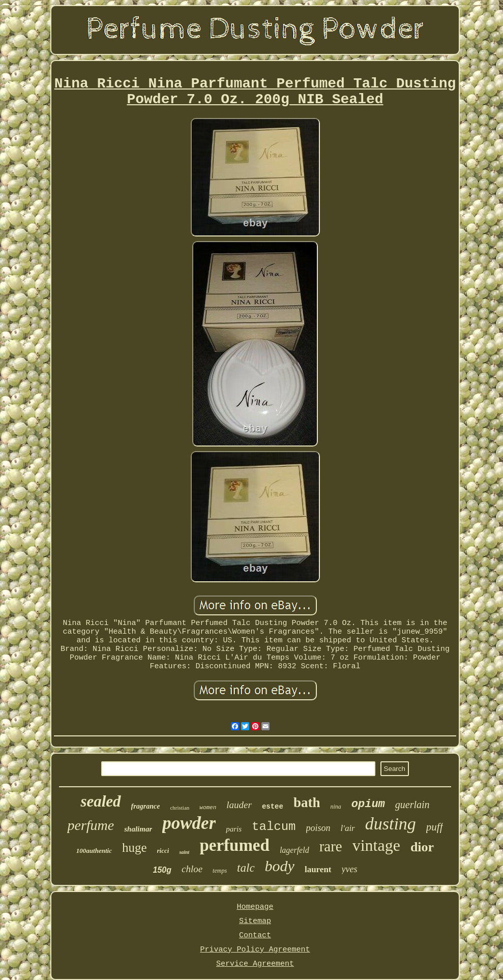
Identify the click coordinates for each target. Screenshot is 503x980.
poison (318, 828)
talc (246, 868)
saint (184, 852)
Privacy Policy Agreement (255, 950)
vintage (376, 845)
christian (180, 808)
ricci (163, 851)
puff (435, 827)
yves (350, 869)
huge (135, 848)
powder (189, 823)
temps (220, 871)
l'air (348, 828)
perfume (91, 825)
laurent (318, 869)
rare (331, 846)
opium (368, 804)
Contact (255, 936)
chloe (192, 869)
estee (273, 807)
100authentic (94, 851)
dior (422, 847)
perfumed (234, 845)
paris (234, 829)
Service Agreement (255, 964)
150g (162, 870)
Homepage (255, 907)
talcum (274, 827)
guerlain (412, 805)
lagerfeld (294, 850)
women (208, 808)
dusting (391, 824)
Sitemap (255, 921)
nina (335, 807)
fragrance (146, 806)
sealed (100, 801)
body (280, 866)
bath (307, 803)
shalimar (138, 829)
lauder (239, 805)
